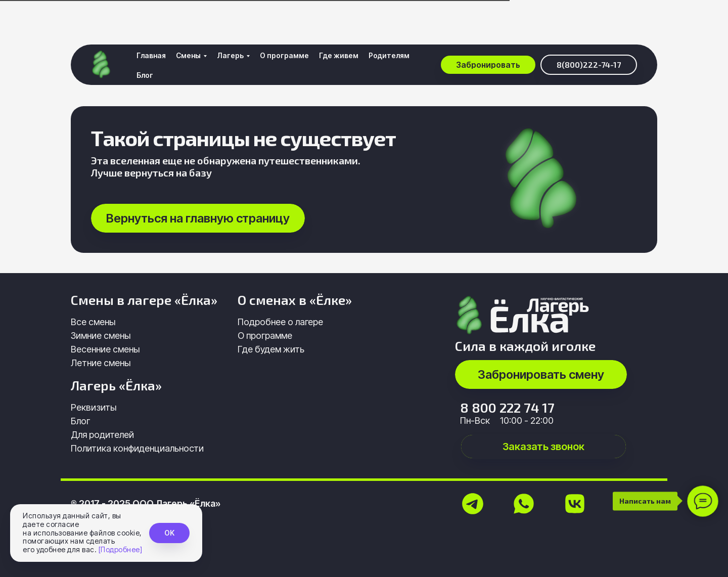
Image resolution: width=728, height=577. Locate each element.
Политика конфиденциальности (137, 448)
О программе (284, 21)
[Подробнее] (121, 549)
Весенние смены (105, 349)
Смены (188, 21)
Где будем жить (271, 349)
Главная (151, 21)
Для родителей (102, 435)
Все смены (93, 322)
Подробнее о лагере (280, 322)
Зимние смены (101, 336)
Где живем (339, 21)
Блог (145, 41)
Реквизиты (94, 407)
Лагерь (230, 21)
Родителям (389, 21)
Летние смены (101, 363)
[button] (488, 30)
